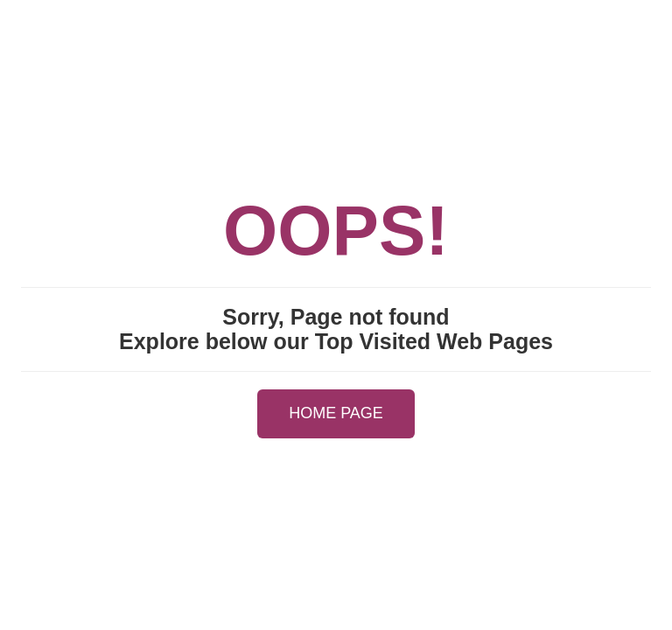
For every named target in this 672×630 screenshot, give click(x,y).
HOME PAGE (336, 413)
